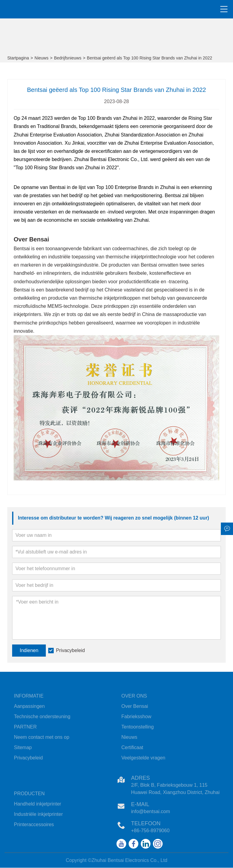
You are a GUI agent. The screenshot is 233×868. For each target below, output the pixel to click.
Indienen (29, 650)
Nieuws (42, 58)
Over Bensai (135, 706)
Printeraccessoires (34, 824)
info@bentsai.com (150, 811)
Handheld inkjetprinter (38, 804)
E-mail (140, 804)
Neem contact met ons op (42, 737)
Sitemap (23, 747)
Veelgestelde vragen (143, 758)
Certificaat (132, 747)
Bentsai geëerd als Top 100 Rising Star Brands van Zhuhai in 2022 (149, 58)
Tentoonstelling (138, 727)
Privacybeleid (70, 650)
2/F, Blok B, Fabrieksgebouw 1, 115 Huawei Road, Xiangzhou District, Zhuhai (175, 789)
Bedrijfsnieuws (68, 58)
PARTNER (25, 727)
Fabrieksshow (136, 717)
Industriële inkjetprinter (38, 814)
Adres (140, 778)
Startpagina (18, 58)
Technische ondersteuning (42, 717)
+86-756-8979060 (150, 831)
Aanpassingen (29, 706)
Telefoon (146, 823)
